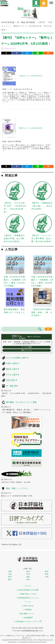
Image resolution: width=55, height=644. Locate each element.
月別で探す (12, 380)
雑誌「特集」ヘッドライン (17, 488)
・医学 (9, 577)
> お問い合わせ (28, 606)
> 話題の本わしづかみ (28, 594)
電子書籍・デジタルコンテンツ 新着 (21, 402)
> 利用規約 (28, 610)
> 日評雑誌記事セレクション (28, 598)
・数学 (9, 580)
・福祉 (27, 577)
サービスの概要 (27, 347)
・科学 (27, 580)
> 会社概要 (28, 618)
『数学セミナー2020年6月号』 (31, 128)
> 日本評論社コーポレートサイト (28, 621)
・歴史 (46, 574)
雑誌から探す (13, 369)
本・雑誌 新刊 (12, 386)
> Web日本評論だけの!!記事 (28, 590)
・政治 (27, 571)
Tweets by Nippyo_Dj (11, 544)
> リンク (28, 602)
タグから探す (13, 375)
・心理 (46, 577)
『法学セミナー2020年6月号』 (31, 76)
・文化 (27, 574)
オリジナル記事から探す (17, 358)
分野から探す (13, 363)
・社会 (9, 574)
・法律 (9, 571)
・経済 (46, 571)
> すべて (28, 586)
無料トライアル (27, 350)
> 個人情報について (26, 614)
